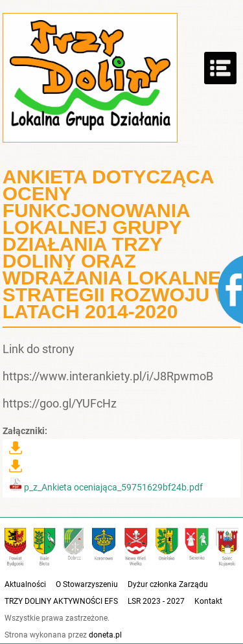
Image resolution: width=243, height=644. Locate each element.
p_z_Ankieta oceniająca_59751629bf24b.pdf (106, 487)
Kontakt (208, 601)
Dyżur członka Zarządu (168, 584)
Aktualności (25, 584)
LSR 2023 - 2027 (156, 601)
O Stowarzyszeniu (87, 584)
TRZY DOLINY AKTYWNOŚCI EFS (61, 601)
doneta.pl (105, 635)
